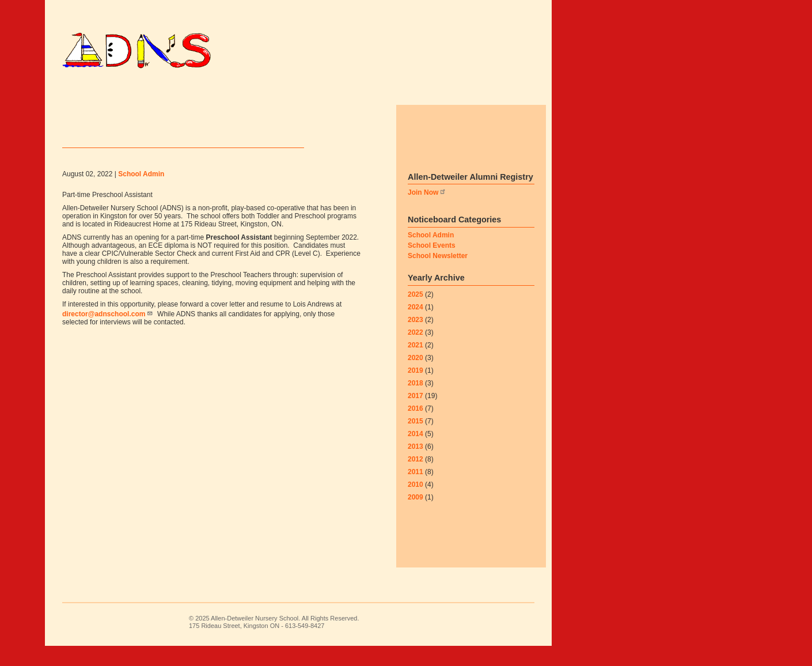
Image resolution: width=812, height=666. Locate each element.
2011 (416, 491)
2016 (416, 428)
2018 (416, 403)
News (132, 92)
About (459, 92)
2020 (416, 377)
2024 (416, 327)
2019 (416, 390)
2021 (416, 365)
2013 (416, 466)
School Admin (431, 255)
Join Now (427, 213)
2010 (416, 504)
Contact (100, 112)
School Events (432, 265)
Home (88, 92)
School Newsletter (438, 275)
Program (259, 92)
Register (321, 92)
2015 (416, 441)
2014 (416, 453)
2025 (416, 314)
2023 (416, 339)
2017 (416, 415)
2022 (416, 352)
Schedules (191, 92)
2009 (416, 517)
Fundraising (394, 92)
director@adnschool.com (108, 335)
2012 (416, 479)
